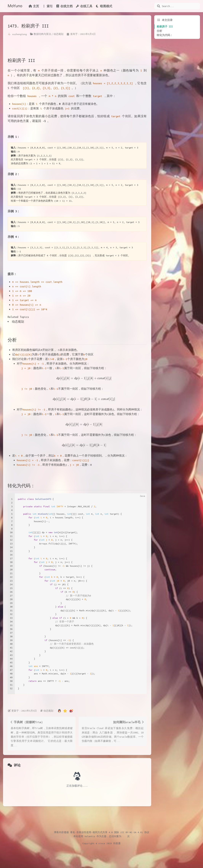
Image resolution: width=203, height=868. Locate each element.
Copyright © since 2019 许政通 (101, 843)
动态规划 (58, 34)
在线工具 (84, 6)
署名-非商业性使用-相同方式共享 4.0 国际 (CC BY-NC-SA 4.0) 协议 (110, 832)
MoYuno (15, 6)
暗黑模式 (104, 6)
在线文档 (64, 6)
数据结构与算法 (42, 34)
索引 (47, 6)
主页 (34, 6)
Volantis (90, 836)
